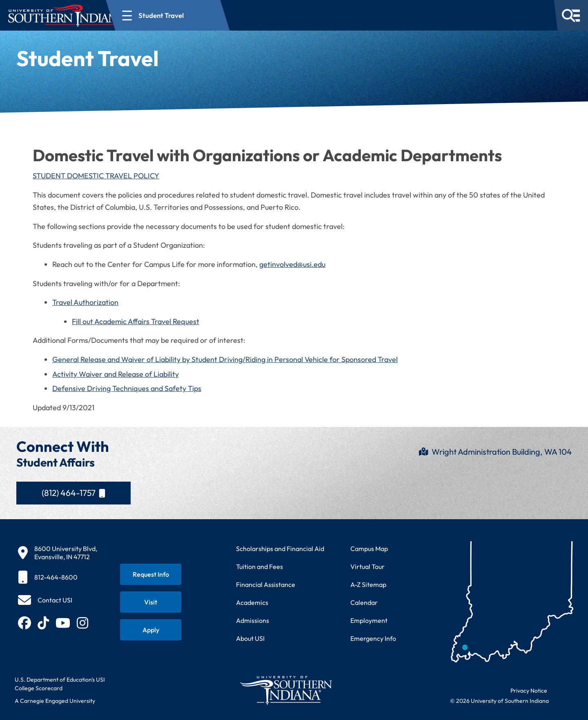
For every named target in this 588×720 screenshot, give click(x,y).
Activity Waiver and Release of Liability (116, 374)
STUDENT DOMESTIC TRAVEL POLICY (96, 176)
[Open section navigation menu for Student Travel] (198, 15)
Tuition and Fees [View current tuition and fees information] (259, 567)
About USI (250, 638)
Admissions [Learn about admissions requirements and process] (253, 620)
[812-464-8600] (58, 577)
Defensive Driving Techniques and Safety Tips (127, 388)
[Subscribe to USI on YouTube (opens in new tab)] (63, 623)
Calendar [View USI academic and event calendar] (364, 602)
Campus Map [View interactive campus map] (369, 549)
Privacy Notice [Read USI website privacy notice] (529, 691)
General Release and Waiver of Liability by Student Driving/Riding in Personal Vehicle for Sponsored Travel (225, 359)
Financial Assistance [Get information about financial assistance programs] (266, 584)
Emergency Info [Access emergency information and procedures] (373, 638)
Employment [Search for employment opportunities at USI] (369, 620)
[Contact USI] (45, 600)
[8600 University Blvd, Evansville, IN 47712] (58, 553)
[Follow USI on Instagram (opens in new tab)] (82, 623)
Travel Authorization (85, 302)
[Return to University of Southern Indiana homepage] (286, 690)
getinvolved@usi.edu (292, 264)
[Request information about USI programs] (151, 574)
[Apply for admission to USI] (151, 630)
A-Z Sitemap (368, 584)
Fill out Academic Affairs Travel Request (136, 321)
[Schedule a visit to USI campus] (151, 602)
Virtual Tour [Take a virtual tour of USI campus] (367, 567)
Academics (252, 602)
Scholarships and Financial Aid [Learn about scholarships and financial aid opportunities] (280, 549)
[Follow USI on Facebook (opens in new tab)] (24, 623)
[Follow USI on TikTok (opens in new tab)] (43, 623)
